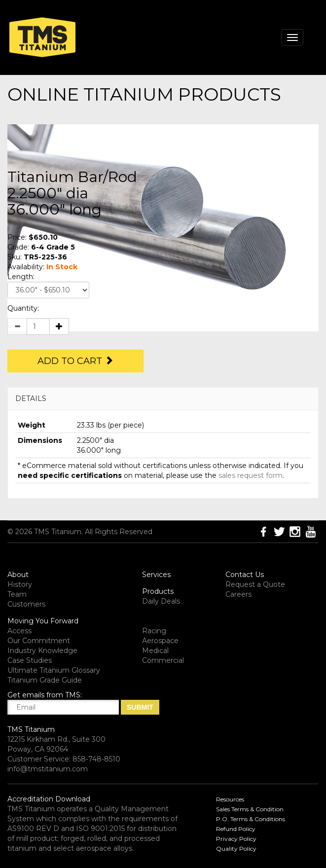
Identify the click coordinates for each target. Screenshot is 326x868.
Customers (26, 604)
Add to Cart (75, 361)
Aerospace (160, 641)
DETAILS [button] (31, 398)
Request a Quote (255, 584)
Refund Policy (236, 829)
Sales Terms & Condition (250, 809)
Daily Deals (161, 601)
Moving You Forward (43, 621)
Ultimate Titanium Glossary (54, 670)
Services (156, 575)
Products (158, 591)
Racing (154, 631)
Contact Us (245, 575)
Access (19, 631)
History (20, 584)
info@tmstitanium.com (48, 769)
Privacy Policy (236, 839)
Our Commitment (39, 641)
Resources (230, 799)
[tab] (163, 399)
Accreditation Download (49, 799)
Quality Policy (236, 849)
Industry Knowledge (42, 651)
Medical (155, 651)
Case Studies (30, 660)
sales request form (251, 475)
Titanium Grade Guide (45, 680)
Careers (238, 594)
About (18, 575)
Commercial (163, 660)
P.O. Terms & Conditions (251, 819)
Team (17, 594)
